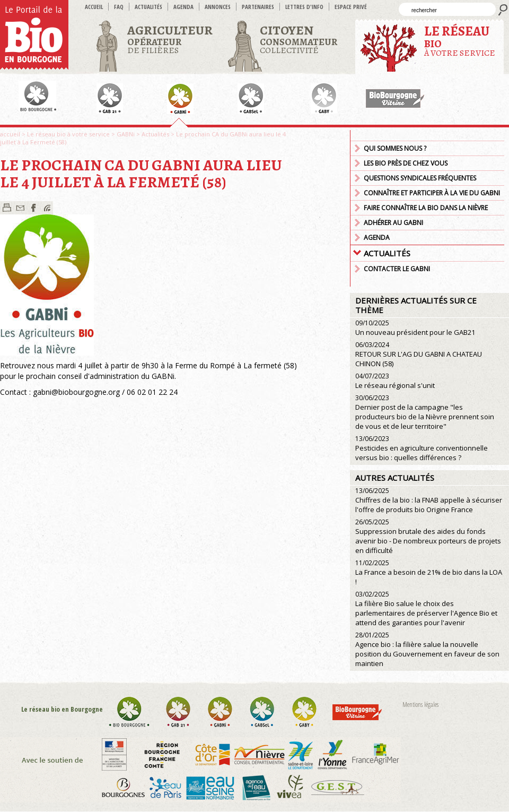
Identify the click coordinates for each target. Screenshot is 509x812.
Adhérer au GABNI (393, 223)
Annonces (218, 7)
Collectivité (299, 39)
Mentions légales (420, 705)
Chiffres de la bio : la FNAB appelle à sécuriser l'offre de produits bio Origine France (429, 500)
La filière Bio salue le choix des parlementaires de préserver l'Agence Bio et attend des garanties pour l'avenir (426, 608)
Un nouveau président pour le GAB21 (415, 328)
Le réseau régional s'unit (395, 381)
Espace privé (351, 7)
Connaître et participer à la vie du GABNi (432, 193)
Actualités (148, 7)
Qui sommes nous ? (395, 148)
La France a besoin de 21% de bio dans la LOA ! (429, 572)
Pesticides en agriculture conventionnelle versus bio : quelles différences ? (422, 448)
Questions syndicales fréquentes (420, 178)
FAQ (119, 7)
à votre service (460, 41)
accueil (94, 7)
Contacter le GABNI (397, 269)
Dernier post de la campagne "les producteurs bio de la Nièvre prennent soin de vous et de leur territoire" (425, 412)
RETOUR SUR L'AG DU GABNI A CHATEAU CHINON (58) (419, 354)
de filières (170, 39)
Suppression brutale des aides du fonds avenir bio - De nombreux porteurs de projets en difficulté (428, 536)
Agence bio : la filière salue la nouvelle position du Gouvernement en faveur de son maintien (427, 649)
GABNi (126, 134)
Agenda (183, 7)
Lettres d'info (304, 7)
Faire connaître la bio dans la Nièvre (426, 208)
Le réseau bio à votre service (68, 134)
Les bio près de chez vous (406, 163)
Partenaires (258, 7)
